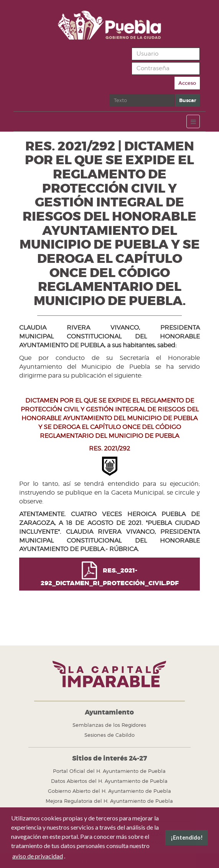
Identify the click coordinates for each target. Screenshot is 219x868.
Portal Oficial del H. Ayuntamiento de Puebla (109, 771)
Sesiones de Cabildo (109, 735)
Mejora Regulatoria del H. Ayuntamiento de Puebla (109, 801)
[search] (142, 100)
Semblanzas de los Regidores (109, 725)
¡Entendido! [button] (187, 837)
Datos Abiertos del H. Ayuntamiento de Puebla (109, 781)
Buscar (109, 94)
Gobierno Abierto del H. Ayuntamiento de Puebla (109, 791)
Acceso (187, 83)
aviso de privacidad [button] (38, 856)
